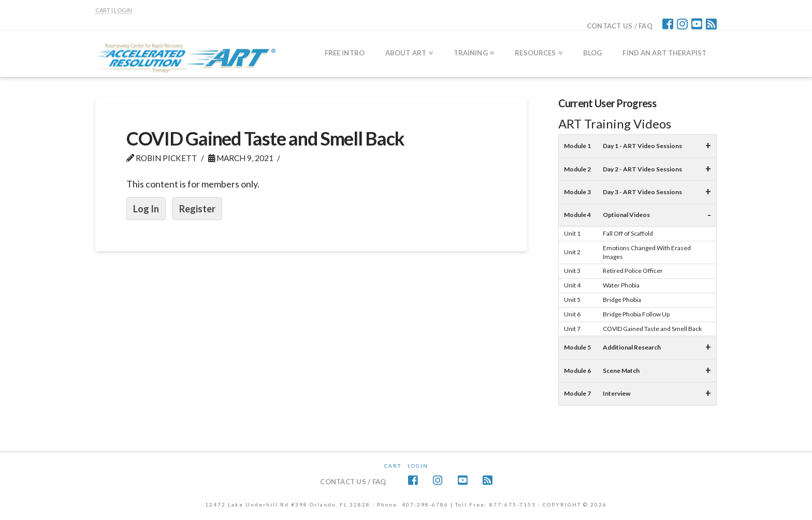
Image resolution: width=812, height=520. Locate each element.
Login (418, 466)
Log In (146, 209)
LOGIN (123, 10)
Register (197, 209)
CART (103, 10)
